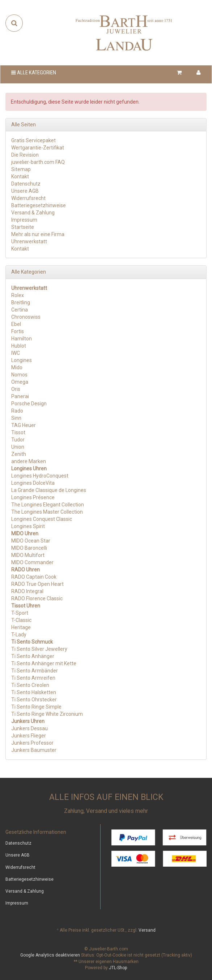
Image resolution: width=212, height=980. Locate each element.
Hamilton (22, 339)
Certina (20, 310)
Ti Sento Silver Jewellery (39, 649)
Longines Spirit (28, 526)
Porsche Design (29, 404)
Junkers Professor (32, 743)
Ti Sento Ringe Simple (36, 707)
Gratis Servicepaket (33, 140)
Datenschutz (26, 184)
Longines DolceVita (33, 483)
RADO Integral (27, 591)
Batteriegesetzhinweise (39, 205)
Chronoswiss (26, 317)
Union (18, 447)
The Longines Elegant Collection (48, 505)
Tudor (18, 440)
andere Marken (29, 461)
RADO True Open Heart (37, 584)
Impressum (24, 220)
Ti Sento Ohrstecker (34, 700)
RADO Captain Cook (34, 577)
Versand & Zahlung (33, 213)
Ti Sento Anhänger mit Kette (44, 663)
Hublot (19, 346)
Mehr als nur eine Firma (38, 234)
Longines (22, 360)
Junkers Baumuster (34, 750)
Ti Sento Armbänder (35, 671)
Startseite (23, 227)
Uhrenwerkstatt (29, 241)
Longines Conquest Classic (42, 519)
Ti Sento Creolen (30, 685)
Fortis (18, 331)
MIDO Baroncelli (29, 548)
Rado (17, 411)
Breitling (21, 302)
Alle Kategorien (34, 73)
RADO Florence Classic (37, 598)
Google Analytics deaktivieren (50, 955)
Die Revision (25, 155)
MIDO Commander (32, 562)
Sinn (16, 418)
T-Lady (19, 635)
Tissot (18, 432)
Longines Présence (33, 497)
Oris (16, 389)
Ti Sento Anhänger (33, 656)
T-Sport (20, 613)
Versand (147, 930)
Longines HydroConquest (40, 476)
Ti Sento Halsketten (34, 692)
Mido (17, 367)
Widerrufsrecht (28, 198)
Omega (20, 382)
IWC (16, 353)
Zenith (19, 454)
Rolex (18, 295)
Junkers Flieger (29, 736)
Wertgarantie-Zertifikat (38, 148)
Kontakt (20, 177)
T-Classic (21, 620)
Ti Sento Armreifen (33, 678)
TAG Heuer (24, 425)
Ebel (16, 324)
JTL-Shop (118, 968)
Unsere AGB (25, 191)
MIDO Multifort (28, 555)
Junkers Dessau (29, 728)
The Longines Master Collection (47, 512)
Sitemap (21, 169)
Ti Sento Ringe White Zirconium (47, 714)
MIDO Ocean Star (31, 541)
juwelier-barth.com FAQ (38, 162)
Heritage (21, 627)
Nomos (19, 375)
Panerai (20, 396)
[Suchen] (14, 23)
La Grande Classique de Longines (49, 490)
